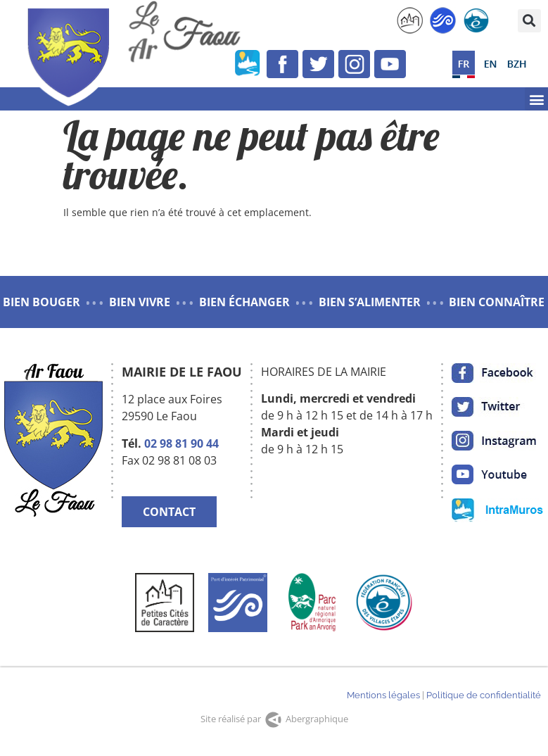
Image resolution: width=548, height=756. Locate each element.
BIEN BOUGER (42, 302)
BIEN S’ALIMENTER (370, 302)
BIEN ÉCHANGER (244, 302)
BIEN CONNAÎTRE (497, 302)
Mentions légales (383, 695)
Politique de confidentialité (484, 695)
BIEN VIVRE (140, 302)
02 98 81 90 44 (181, 443)
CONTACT (169, 512)
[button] (529, 21)
